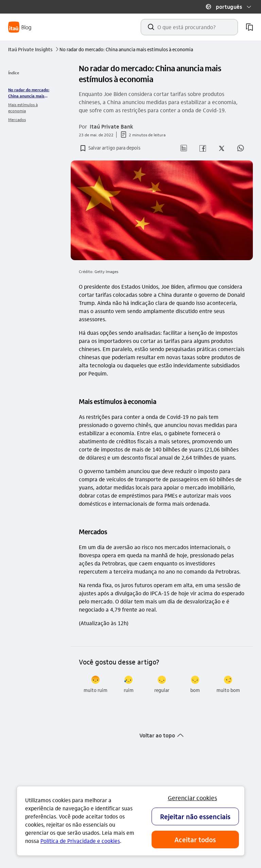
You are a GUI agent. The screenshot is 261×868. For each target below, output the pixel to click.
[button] (228, 7)
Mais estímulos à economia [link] (23, 108)
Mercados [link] (17, 119)
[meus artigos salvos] (249, 27)
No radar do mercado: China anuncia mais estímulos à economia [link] (29, 93)
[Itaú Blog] (20, 27)
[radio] (95, 684)
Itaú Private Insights (34, 49)
